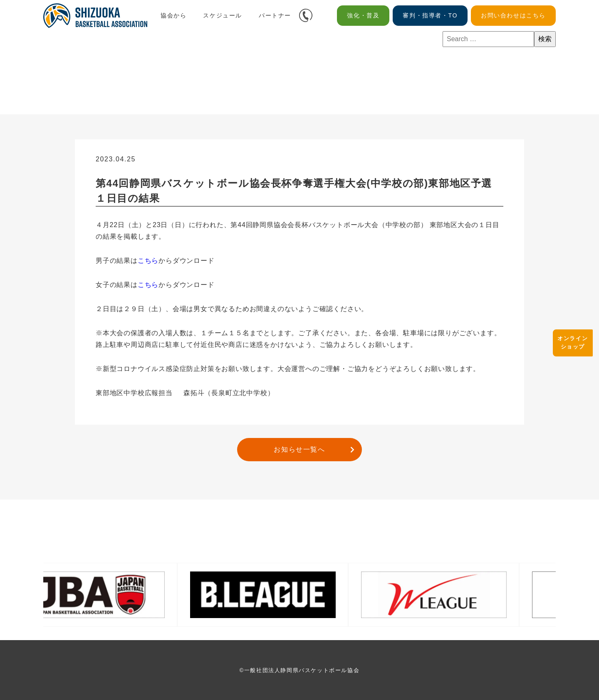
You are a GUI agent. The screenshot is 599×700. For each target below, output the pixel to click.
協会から (173, 15)
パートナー (275, 15)
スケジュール (223, 15)
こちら (148, 261)
